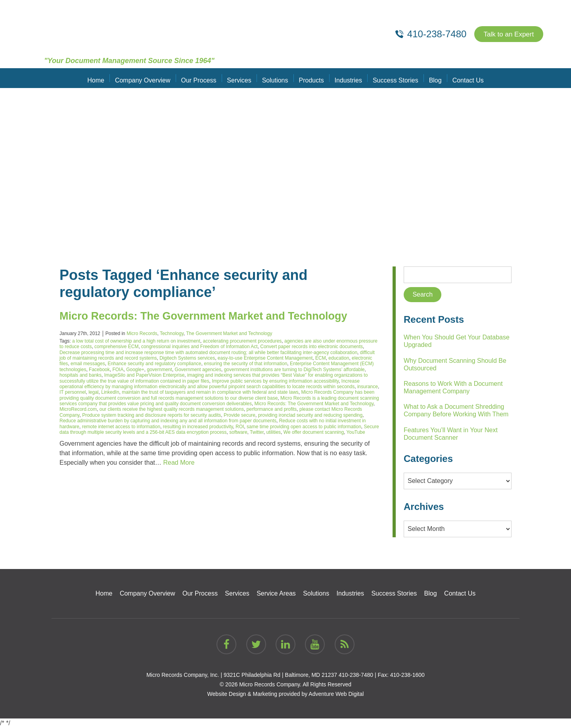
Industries (346, 78)
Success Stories (393, 78)
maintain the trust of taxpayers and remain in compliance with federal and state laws (210, 392)
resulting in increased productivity (198, 427)
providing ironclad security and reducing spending (310, 415)
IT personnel (73, 392)
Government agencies (198, 370)
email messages (88, 364)
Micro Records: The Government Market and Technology (219, 315)
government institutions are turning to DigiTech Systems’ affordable (294, 370)
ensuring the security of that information (245, 364)
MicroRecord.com (78, 409)
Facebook (99, 370)
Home (101, 78)
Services (241, 78)
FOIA (118, 370)
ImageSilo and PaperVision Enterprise (145, 375)
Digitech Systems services (187, 358)
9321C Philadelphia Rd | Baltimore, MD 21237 (280, 675)
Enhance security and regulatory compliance (154, 364)
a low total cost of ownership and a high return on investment (136, 341)
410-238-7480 (356, 675)
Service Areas (276, 593)
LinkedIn (110, 392)
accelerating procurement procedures (242, 341)
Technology (172, 333)
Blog (431, 78)
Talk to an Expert (507, 34)
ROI (240, 427)
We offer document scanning (314, 432)
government (160, 370)
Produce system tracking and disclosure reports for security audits (151, 415)
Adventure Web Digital (336, 694)
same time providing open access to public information (304, 427)
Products (311, 78)
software (238, 432)
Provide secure (240, 415)
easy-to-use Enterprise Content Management (265, 358)
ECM (321, 358)
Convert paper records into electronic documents (311, 347)
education (339, 358)
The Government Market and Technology (229, 333)
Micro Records (142, 333)
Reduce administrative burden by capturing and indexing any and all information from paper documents (168, 421)
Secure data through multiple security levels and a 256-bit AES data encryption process (219, 429)
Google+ (135, 370)
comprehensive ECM (116, 347)
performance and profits (272, 409)
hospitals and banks (80, 375)
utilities (273, 432)
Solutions (276, 78)
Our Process (202, 78)
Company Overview (147, 78)
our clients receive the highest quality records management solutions (172, 409)
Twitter (257, 432)
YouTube (356, 432)
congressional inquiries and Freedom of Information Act (199, 347)
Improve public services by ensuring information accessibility (275, 381)
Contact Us (463, 78)
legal (93, 392)
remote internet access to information (121, 427)
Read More (179, 463)
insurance (368, 387)
